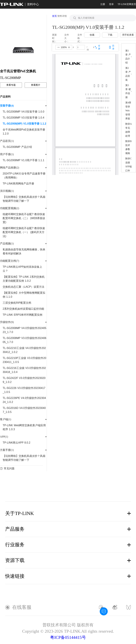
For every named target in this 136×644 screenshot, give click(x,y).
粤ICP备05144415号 (68, 637)
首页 (54, 16)
